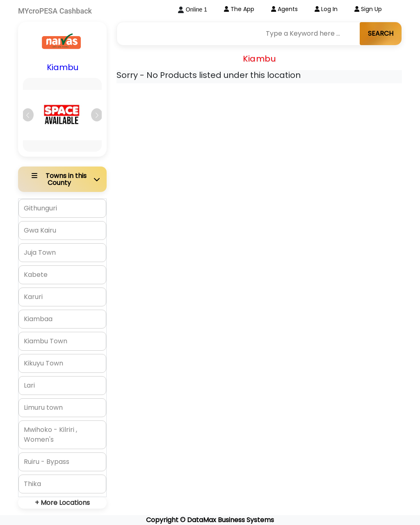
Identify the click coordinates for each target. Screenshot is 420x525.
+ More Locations (62, 503)
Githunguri (40, 208)
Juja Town (40, 252)
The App (239, 9)
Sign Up (368, 9)
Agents (284, 9)
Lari (29, 385)
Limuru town (43, 407)
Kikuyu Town (43, 363)
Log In (326, 9)
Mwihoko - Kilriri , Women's (50, 435)
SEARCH (381, 33)
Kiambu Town (46, 341)
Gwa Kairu (40, 230)
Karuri (33, 297)
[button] (28, 115)
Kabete (36, 275)
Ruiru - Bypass (47, 462)
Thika (32, 484)
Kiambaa (38, 319)
